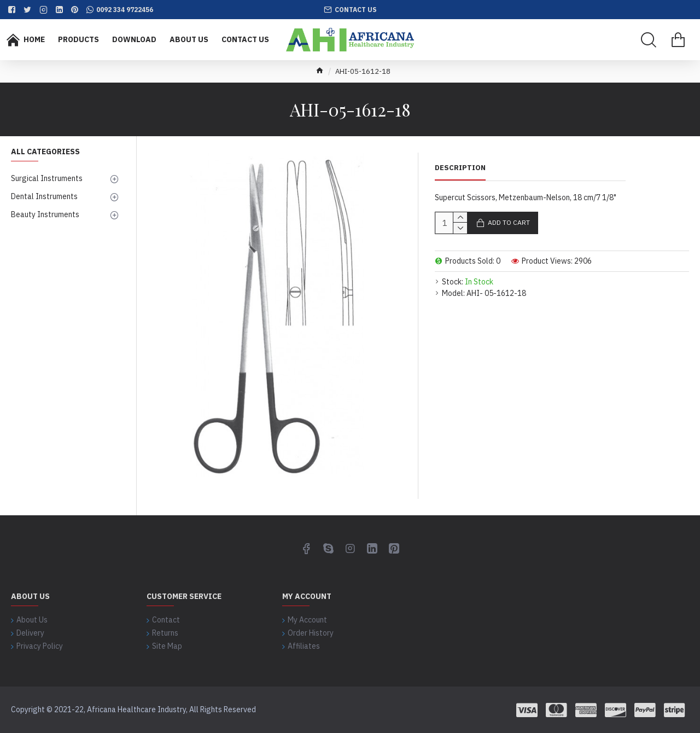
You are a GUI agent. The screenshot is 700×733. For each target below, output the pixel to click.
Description (460, 168)
